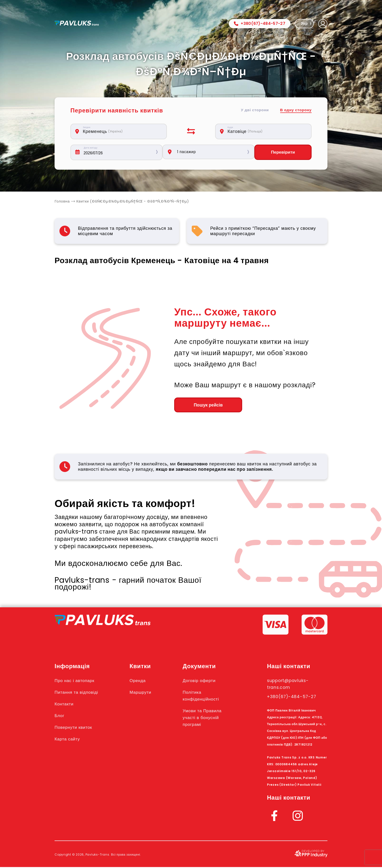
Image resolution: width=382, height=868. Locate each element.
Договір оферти (205, 681)
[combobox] (121, 131)
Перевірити (283, 152)
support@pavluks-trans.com (291, 685)
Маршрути (145, 693)
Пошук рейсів (201, 406)
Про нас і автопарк (77, 681)
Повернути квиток (76, 728)
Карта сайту (69, 740)
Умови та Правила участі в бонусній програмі (208, 718)
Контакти (65, 705)
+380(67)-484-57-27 (260, 23)
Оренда (142, 681)
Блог (60, 716)
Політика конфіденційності (207, 696)
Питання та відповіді (79, 693)
